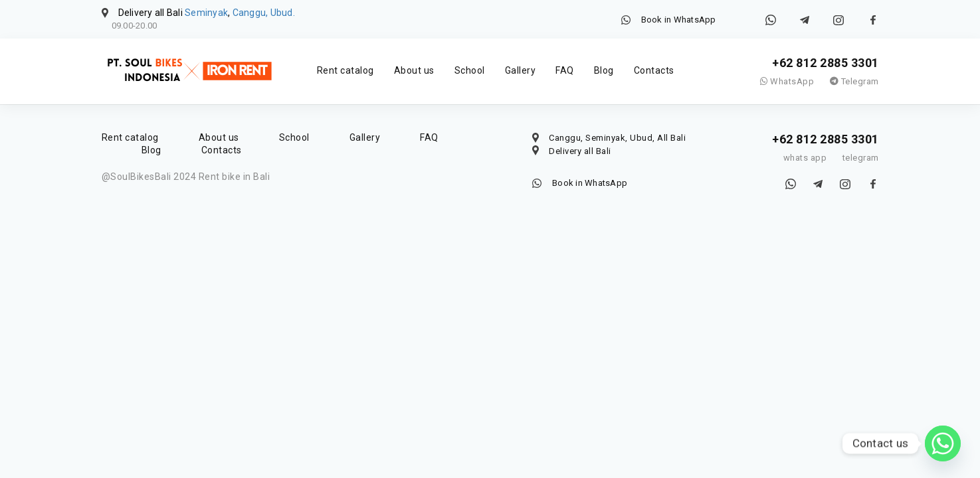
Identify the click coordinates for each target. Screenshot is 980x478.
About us (414, 70)
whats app (805, 158)
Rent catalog (345, 70)
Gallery (521, 70)
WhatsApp (787, 81)
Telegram (854, 81)
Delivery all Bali (580, 151)
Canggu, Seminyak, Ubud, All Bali (617, 138)
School (470, 70)
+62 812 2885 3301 (826, 63)
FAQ (565, 70)
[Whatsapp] (943, 443)
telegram (861, 158)
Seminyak (206, 13)
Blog (604, 70)
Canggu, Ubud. (264, 13)
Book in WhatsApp (679, 20)
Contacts (654, 70)
